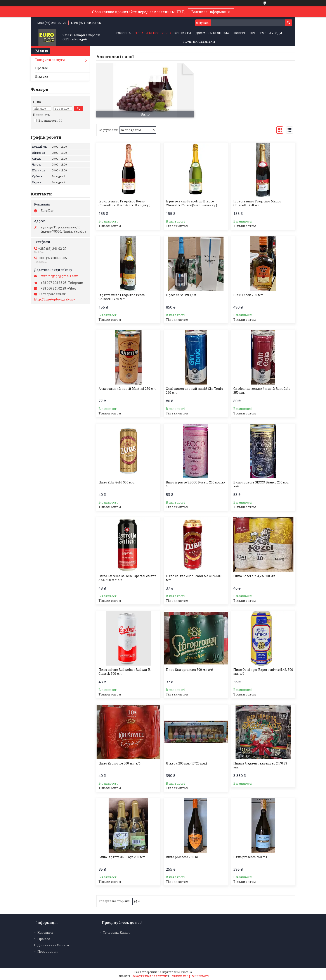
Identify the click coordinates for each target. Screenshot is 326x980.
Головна (124, 33)
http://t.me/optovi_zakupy (55, 299)
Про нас (41, 68)
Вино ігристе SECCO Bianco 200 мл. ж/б (261, 484)
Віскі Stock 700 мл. (248, 295)
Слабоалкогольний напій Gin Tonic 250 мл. (194, 391)
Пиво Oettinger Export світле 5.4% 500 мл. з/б (263, 672)
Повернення (244, 33)
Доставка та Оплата (212, 33)
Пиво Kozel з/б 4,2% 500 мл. (255, 576)
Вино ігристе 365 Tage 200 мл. (122, 857)
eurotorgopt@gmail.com (60, 276)
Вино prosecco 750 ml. (183, 857)
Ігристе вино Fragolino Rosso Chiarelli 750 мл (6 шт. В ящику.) (124, 203)
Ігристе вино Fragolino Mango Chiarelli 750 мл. (257, 203)
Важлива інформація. (211, 12)
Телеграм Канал (116, 933)
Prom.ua (186, 972)
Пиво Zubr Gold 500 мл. (117, 482)
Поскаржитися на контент (149, 976)
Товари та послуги (152, 33)
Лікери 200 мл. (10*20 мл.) (186, 763)
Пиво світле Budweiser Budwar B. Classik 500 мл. (125, 672)
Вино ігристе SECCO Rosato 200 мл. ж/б (196, 484)
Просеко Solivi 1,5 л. (181, 295)
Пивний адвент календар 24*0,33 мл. (260, 765)
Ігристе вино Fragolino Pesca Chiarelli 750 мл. (122, 297)
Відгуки (42, 76)
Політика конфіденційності (189, 976)
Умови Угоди (271, 33)
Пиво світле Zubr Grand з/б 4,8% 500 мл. (194, 578)
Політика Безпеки (199, 41)
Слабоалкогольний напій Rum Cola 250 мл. (262, 391)
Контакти (183, 33)
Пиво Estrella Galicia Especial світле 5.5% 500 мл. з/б (127, 578)
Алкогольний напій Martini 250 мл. (127, 389)
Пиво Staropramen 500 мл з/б (189, 670)
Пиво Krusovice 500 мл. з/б (120, 763)
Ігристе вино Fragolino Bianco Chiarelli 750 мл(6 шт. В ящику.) (191, 203)
